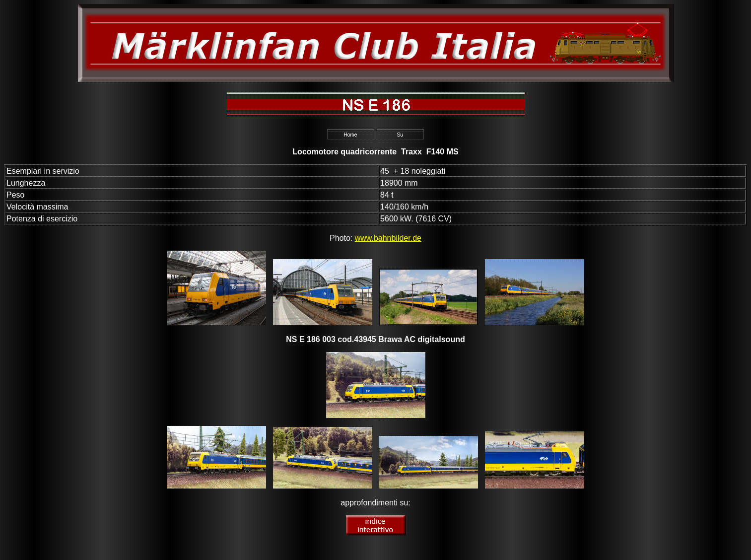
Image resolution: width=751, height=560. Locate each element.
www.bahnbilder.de (388, 238)
